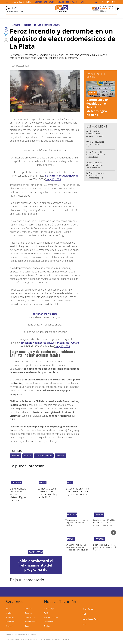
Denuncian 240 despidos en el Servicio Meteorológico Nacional (97, 107)
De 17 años (71, 539)
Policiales (60, 2)
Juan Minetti (49, 622)
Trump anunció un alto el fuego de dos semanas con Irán (95, 165)
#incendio (26, 343)
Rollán (47, 613)
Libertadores (100, 539)
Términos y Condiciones (13, 635)
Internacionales (31, 622)
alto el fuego (49, 609)
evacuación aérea (51, 617)
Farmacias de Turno (91, 619)
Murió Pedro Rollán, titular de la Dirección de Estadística (95, 154)
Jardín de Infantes (44, 456)
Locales (38, 2)
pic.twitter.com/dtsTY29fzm (63, 343)
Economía (70, 2)
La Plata (28, 456)
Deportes (80, 2)
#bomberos (40, 343)
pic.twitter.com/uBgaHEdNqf (61, 176)
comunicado (99, 515)
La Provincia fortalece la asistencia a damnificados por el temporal (95, 177)
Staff (84, 614)
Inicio (8, 609)
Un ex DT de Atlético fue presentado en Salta (95, 144)
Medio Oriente (72, 515)
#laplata (53, 314)
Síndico (47, 626)
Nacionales (49, 2)
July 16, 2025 (54, 179)
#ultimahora (40, 314)
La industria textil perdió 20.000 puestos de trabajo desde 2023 (48, 493)
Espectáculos (30, 617)
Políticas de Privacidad (29, 635)
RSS (84, 624)
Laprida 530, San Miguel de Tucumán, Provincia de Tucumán (34, 639)
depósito (60, 456)
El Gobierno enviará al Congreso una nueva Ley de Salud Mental (77, 491)
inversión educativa (36, 552)
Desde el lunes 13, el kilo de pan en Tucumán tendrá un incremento (104, 523)
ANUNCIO (70, 482)
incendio (16, 456)
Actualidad (10, 617)
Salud (27, 626)
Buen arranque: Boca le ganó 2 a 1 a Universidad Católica (104, 547)
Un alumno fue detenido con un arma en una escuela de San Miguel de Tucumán (95, 136)
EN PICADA (43, 482)
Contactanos (88, 609)
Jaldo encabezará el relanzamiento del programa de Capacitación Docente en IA (36, 569)
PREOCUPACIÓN (16, 482)
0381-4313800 (66, 639)
